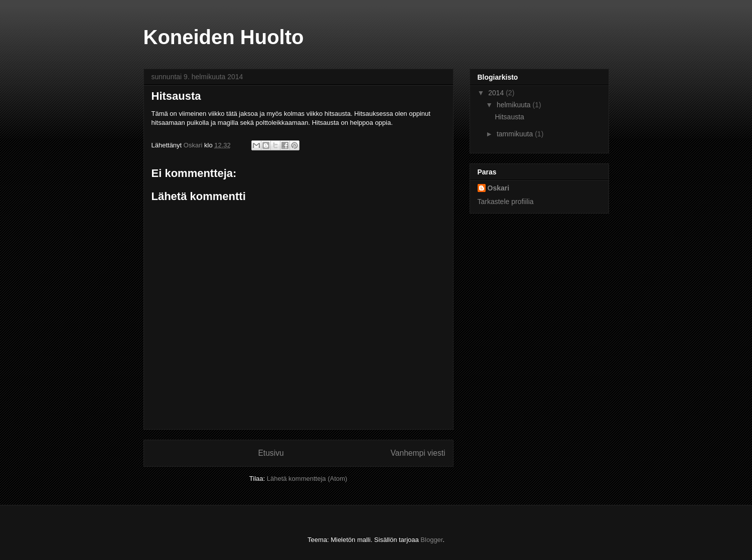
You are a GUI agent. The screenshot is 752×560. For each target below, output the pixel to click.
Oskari (499, 188)
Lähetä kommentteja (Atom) (307, 479)
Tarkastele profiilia (506, 202)
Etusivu (271, 453)
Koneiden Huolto (224, 37)
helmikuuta (515, 105)
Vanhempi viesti (418, 453)
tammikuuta (516, 134)
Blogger (431, 540)
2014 (497, 93)
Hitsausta (509, 117)
